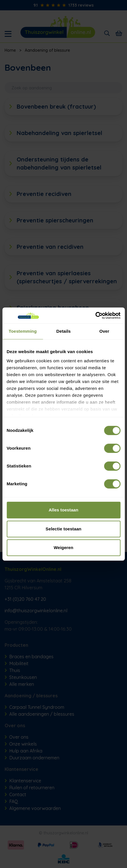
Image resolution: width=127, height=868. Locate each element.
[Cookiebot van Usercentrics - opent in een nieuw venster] (95, 315)
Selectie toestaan (63, 529)
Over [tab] (104, 331)
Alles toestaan (64, 510)
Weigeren (63, 547)
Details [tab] (64, 331)
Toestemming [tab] (23, 331)
